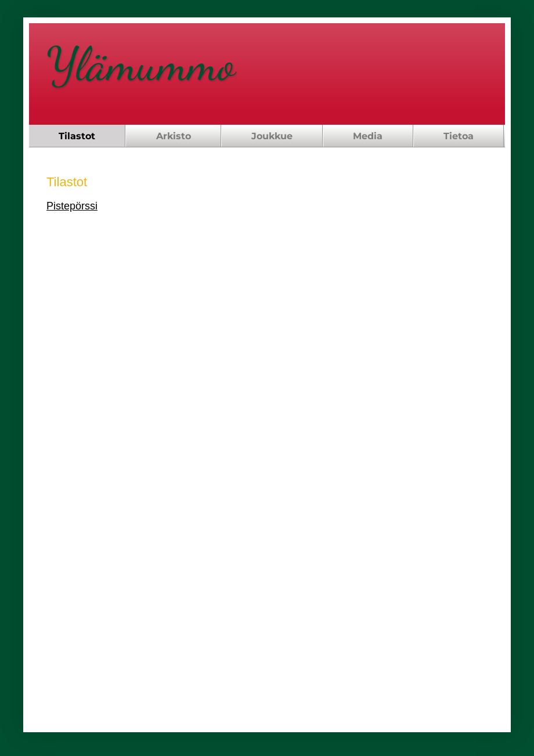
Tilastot (77, 136)
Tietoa (459, 136)
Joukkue (272, 136)
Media (368, 136)
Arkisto (174, 136)
